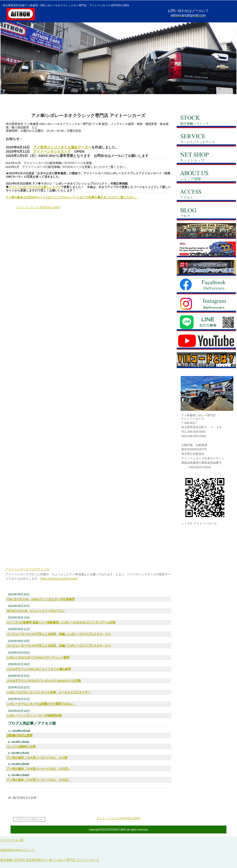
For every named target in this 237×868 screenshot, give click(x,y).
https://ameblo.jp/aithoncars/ (59, 578)
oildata (206, 249)
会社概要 (206, 176)
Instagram (206, 305)
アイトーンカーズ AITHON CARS (38, 207)
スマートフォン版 (12, 840)
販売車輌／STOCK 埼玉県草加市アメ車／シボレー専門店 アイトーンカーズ (50, 860)
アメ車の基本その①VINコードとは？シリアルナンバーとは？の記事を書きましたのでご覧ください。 (72, 197)
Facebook (206, 286)
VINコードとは (206, 360)
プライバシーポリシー (29, 819)
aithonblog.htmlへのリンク (18, 850)
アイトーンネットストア (52, 151)
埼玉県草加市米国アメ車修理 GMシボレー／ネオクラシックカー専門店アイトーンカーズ (67, 14)
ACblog (206, 268)
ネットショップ (206, 157)
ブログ (206, 213)
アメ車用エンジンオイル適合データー (62, 147)
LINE (206, 323)
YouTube (206, 342)
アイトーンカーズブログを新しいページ (35, 187)
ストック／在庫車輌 (206, 120)
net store (206, 231)
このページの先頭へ (22, 798)
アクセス (206, 194)
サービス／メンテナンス (206, 139)
